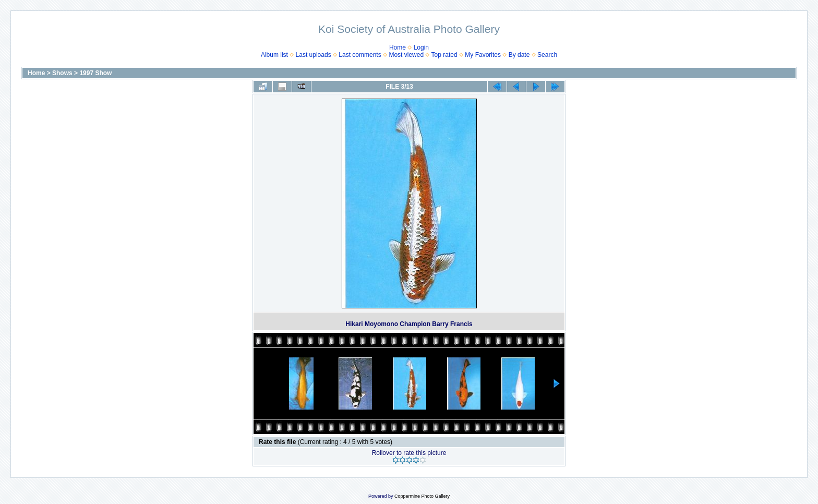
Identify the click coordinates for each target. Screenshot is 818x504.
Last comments (360, 55)
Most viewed (406, 55)
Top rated (444, 55)
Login (421, 47)
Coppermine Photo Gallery (422, 496)
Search (547, 55)
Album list (274, 55)
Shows (62, 73)
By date (519, 55)
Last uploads (314, 55)
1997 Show (95, 73)
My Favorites (483, 55)
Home (398, 47)
